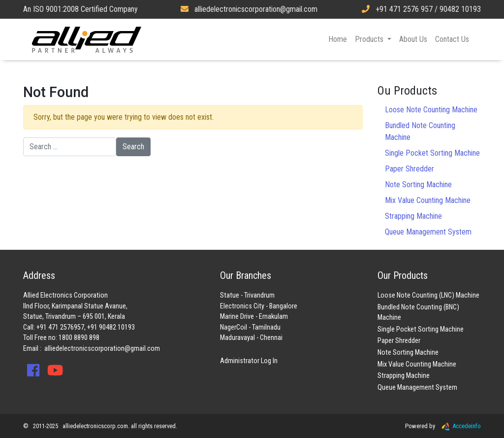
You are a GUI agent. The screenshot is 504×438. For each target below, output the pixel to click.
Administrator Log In (249, 361)
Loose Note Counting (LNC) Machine (428, 295)
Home (338, 39)
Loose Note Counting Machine (431, 110)
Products (370, 39)
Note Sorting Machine (418, 185)
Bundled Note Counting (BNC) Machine (418, 313)
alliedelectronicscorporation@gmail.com (102, 349)
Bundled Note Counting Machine (420, 131)
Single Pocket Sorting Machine (432, 153)
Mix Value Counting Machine (428, 200)
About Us (413, 39)
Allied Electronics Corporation (87, 39)
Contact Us (452, 39)
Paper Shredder (409, 169)
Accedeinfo (459, 426)
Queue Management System (428, 232)
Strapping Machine (413, 216)
